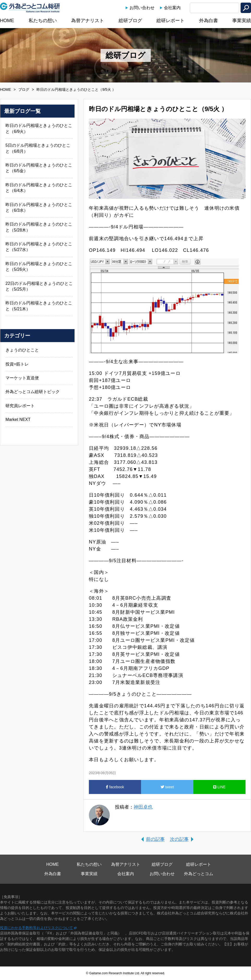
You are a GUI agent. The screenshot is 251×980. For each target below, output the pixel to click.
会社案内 (172, 8)
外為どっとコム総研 (30, 8)
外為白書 (209, 21)
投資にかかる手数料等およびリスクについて (36, 928)
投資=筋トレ (17, 364)
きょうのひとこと (22, 350)
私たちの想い (43, 21)
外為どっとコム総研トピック (33, 392)
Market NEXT (18, 419)
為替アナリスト (88, 21)
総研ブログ (130, 21)
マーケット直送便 (22, 378)
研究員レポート (20, 406)
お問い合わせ (142, 8)
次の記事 (179, 839)
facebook (115, 787)
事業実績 (242, 21)
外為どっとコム (199, 874)
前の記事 (155, 839)
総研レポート (170, 21)
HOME (7, 21)
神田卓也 (143, 807)
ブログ (24, 89)
